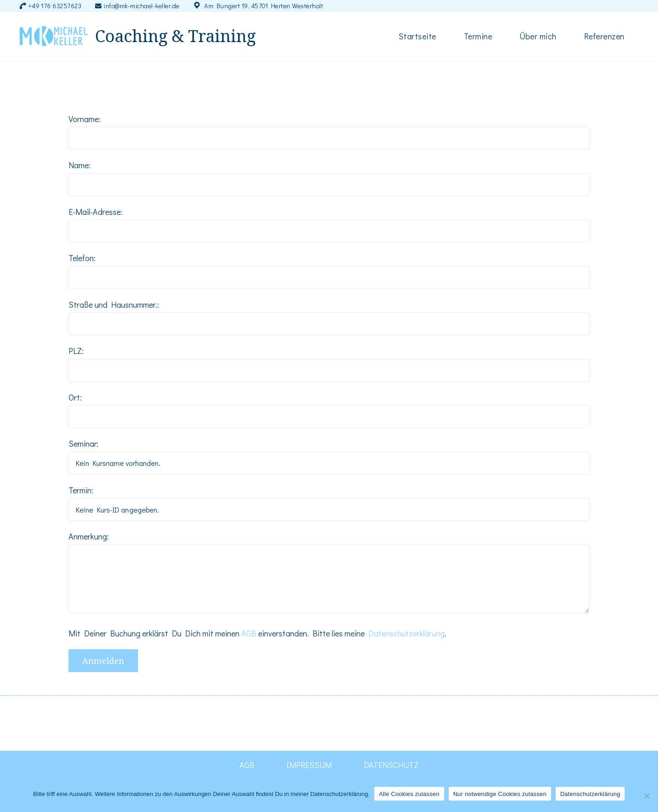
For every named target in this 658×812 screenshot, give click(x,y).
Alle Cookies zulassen (409, 794)
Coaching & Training (175, 36)
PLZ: (76, 351)
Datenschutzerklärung (406, 633)
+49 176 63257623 (55, 6)
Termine (478, 36)
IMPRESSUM (309, 765)
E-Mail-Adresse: (96, 212)
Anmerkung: (89, 536)
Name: (80, 165)
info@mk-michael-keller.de (142, 6)
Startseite (417, 36)
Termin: (81, 490)
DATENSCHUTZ (391, 765)
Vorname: (85, 119)
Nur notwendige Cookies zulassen (500, 794)
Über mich (538, 36)
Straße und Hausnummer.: (114, 304)
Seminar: (83, 443)
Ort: (75, 397)
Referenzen (604, 36)
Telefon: (82, 258)
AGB (249, 633)
